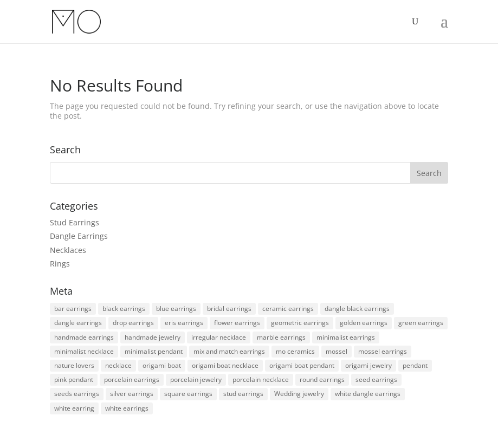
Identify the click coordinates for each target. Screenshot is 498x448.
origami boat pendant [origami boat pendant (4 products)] (302, 365)
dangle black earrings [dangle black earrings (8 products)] (357, 309)
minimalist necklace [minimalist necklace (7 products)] (84, 351)
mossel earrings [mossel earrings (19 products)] (383, 351)
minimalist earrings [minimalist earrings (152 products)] (346, 337)
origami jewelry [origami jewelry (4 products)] (368, 365)
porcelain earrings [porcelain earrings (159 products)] (132, 379)
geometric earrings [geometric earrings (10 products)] (300, 323)
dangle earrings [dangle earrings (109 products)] (78, 323)
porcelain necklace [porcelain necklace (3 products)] (261, 379)
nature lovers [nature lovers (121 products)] (74, 365)
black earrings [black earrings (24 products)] (124, 309)
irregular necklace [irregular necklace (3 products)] (219, 337)
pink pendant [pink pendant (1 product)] (74, 379)
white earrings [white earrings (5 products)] (127, 408)
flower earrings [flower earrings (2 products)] (237, 323)
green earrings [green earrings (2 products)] (421, 323)
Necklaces (68, 250)
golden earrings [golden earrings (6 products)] (364, 323)
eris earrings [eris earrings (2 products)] (184, 323)
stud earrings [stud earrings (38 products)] (243, 394)
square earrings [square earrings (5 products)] (188, 394)
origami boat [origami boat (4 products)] (162, 365)
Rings (60, 264)
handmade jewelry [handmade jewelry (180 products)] (153, 337)
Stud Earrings (75, 222)
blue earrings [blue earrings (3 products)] (176, 309)
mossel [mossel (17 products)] (337, 351)
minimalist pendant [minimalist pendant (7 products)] (154, 351)
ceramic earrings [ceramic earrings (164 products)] (288, 309)
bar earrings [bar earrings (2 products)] (73, 309)
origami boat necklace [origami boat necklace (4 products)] (225, 365)
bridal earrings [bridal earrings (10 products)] (229, 309)
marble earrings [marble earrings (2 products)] (281, 337)
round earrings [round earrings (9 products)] (322, 379)
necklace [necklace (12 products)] (118, 365)
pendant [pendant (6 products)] (415, 365)
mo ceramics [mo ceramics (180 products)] (295, 351)
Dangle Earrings (79, 236)
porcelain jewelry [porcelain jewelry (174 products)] (196, 379)
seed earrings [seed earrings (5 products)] (376, 379)
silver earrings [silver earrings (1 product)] (132, 394)
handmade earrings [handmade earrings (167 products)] (84, 337)
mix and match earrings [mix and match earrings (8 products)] (229, 351)
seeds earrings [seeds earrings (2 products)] (77, 394)
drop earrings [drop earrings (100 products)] (133, 323)
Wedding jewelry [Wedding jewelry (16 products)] (299, 394)
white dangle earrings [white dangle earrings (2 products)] (368, 394)
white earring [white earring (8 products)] (74, 408)
